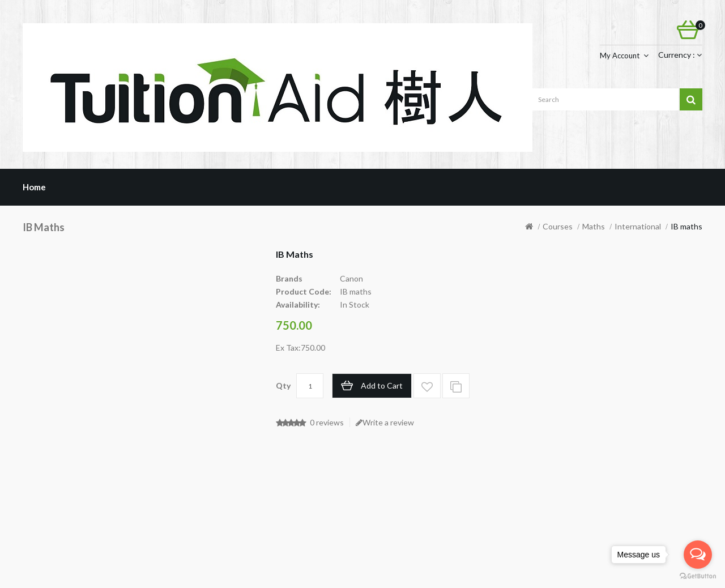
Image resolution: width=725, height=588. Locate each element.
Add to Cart (382, 385)
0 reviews (327, 422)
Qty (283, 385)
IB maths (686, 226)
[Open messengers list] (698, 555)
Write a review (385, 422)
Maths (594, 226)
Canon (351, 278)
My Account (620, 56)
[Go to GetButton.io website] (698, 576)
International (638, 226)
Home (34, 187)
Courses (558, 226)
